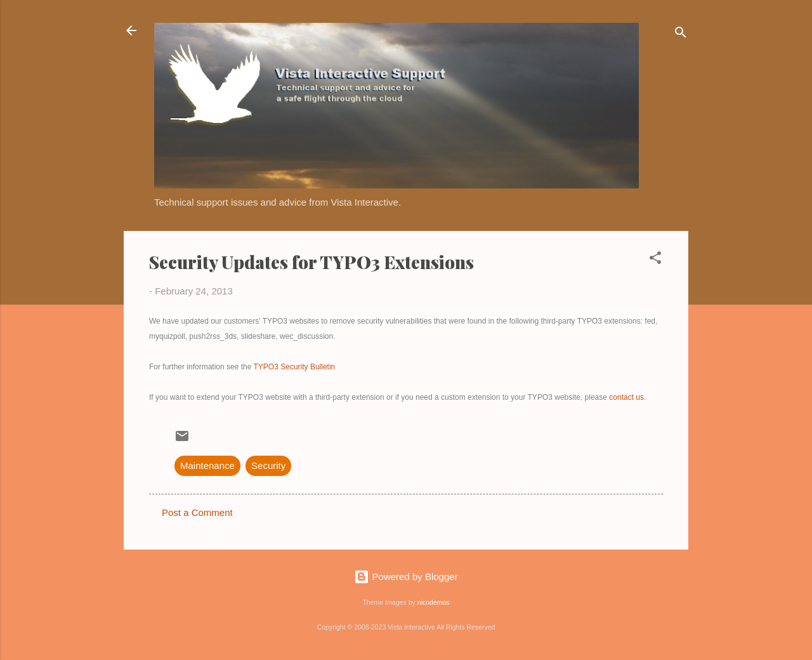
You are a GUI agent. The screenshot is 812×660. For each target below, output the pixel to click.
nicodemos (434, 602)
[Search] (681, 35)
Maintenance (207, 465)
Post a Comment (197, 512)
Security (268, 465)
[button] (655, 260)
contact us (626, 397)
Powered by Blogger (406, 577)
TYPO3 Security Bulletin (295, 367)
